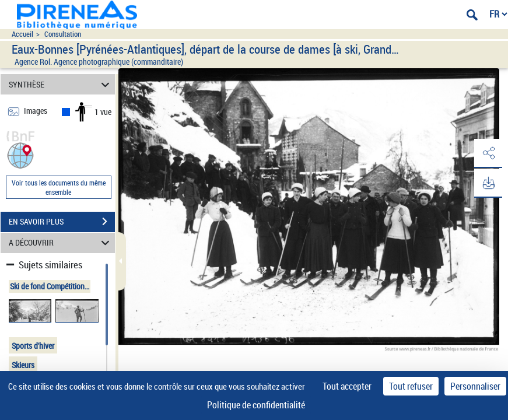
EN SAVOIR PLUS (62, 222)
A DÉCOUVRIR (61, 243)
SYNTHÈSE (61, 84)
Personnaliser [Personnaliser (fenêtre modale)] (475, 386)
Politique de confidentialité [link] (256, 405)
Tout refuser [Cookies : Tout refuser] (411, 386)
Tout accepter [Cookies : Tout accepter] (347, 386)
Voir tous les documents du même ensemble (59, 187)
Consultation (63, 34)
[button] (20, 154)
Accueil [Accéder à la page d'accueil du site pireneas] (22, 34)
